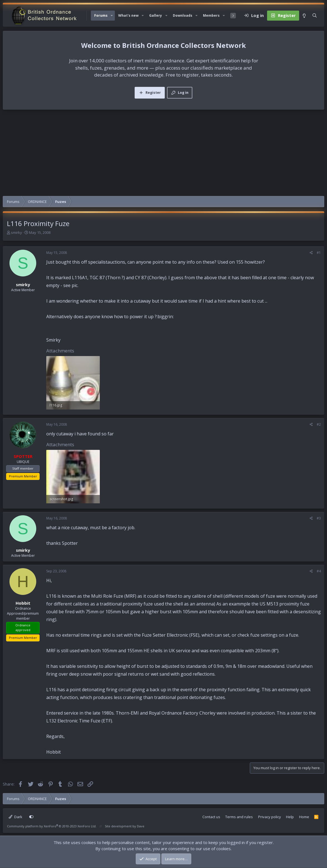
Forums (101, 15)
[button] (112, 16)
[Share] (311, 253)
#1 (319, 253)
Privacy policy (270, 817)
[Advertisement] (163, 154)
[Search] (315, 16)
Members (211, 15)
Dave (141, 826)
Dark (15, 817)
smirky (16, 232)
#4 (319, 571)
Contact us (211, 817)
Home (304, 817)
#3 (319, 518)
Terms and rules (239, 817)
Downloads (183, 15)
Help (290, 817)
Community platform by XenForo (52, 826)
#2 (319, 424)
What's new (128, 15)
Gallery (156, 15)
